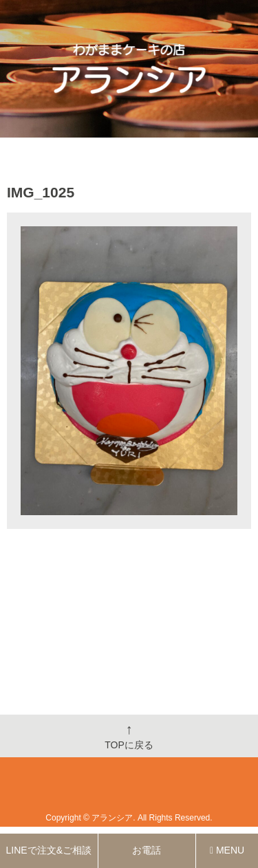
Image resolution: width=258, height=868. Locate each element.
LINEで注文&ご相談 (49, 850)
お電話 (147, 850)
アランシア (112, 818)
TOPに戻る (129, 736)
